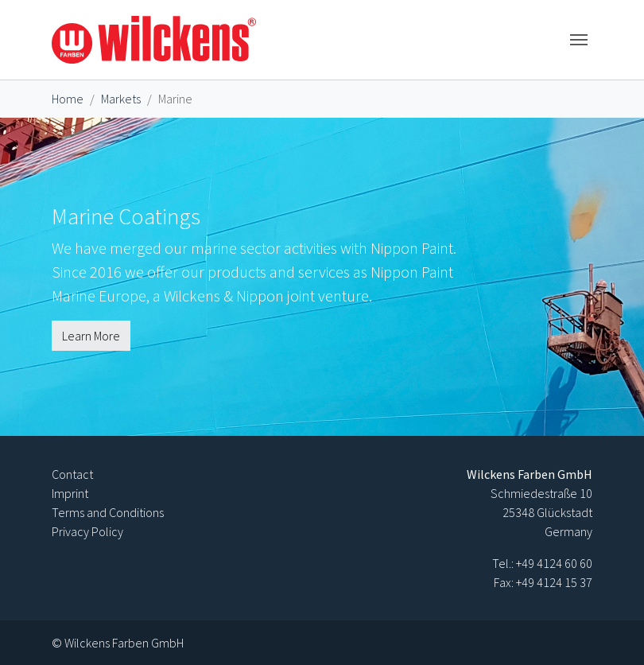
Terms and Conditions (108, 512)
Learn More (91, 336)
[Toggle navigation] (579, 40)
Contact (72, 474)
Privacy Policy (87, 531)
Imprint (70, 493)
